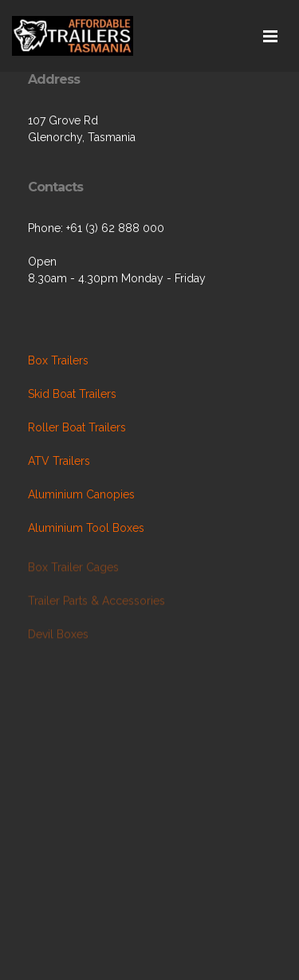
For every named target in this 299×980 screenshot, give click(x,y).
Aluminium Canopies (81, 494)
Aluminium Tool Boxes (86, 528)
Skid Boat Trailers (72, 394)
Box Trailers (58, 360)
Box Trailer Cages (73, 569)
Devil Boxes (58, 636)
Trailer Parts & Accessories (96, 602)
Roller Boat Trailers (77, 427)
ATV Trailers (59, 461)
